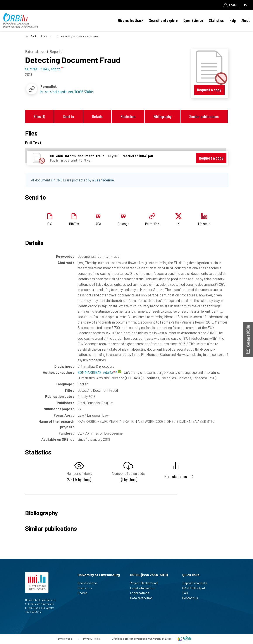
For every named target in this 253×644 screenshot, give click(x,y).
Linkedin (204, 224)
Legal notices (141, 593)
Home (44, 36)
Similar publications (204, 116)
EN (246, 5)
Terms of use (64, 639)
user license (104, 180)
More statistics (176, 476)
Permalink (152, 224)
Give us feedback (131, 20)
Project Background (146, 583)
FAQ (187, 593)
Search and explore (163, 20)
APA (98, 224)
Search (84, 593)
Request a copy (209, 90)
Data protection (143, 598)
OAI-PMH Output (196, 588)
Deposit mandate (197, 583)
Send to (68, 116)
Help (233, 20)
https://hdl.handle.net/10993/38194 (67, 92)
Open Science (193, 20)
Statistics (216, 20)
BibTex (74, 224)
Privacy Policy (92, 639)
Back (34, 36)
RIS (50, 224)
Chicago (123, 224)
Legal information (144, 588)
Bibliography (162, 116)
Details (97, 116)
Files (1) (39, 116)
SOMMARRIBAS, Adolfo (97, 372)
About (246, 20)
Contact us (192, 598)
